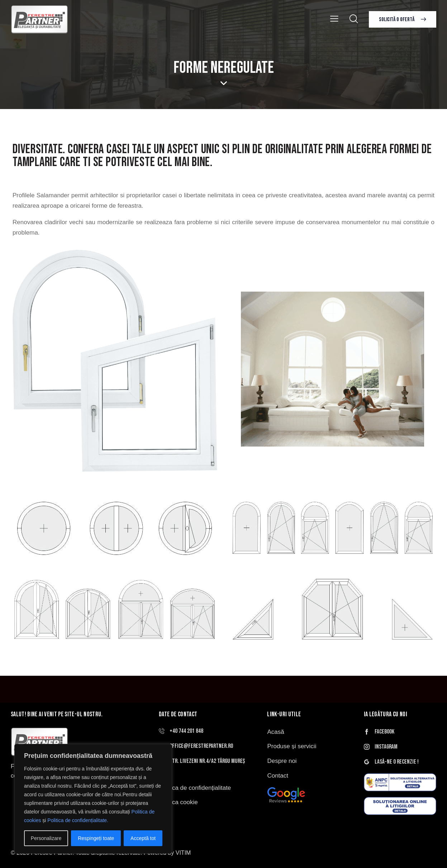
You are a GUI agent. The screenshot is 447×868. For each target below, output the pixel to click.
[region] (93, 799)
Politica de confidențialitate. (78, 820)
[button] (334, 19)
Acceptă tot (143, 838)
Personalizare (46, 838)
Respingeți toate (96, 838)
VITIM (183, 853)
